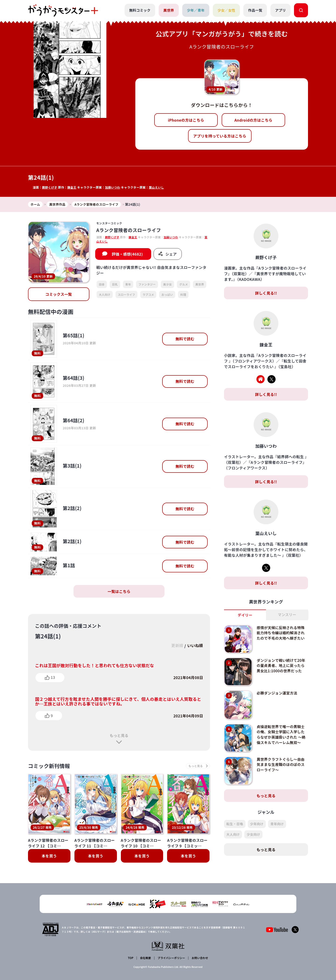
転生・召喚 (235, 824)
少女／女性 (226, 10)
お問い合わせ (199, 958)
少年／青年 (196, 10)
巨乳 (115, 284)
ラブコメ (148, 294)
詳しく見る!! (266, 293)
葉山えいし (158, 187)
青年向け (277, 824)
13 (53, 677)
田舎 (102, 284)
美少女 (167, 284)
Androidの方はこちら (254, 120)
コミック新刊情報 (51, 766)
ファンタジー (147, 284)
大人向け (105, 294)
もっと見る (119, 736)
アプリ (280, 10)
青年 (128, 284)
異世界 (168, 10)
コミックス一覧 (59, 294)
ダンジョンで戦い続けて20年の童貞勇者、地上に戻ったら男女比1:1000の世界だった (282, 666)
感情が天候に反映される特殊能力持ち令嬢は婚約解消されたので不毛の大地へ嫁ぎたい (281, 633)
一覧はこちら (119, 592)
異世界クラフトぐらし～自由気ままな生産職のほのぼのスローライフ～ (281, 765)
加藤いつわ (113, 187)
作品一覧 (255, 10)
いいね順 (194, 646)
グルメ (184, 284)
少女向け (253, 835)
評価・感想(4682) (127, 254)
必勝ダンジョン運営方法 (278, 693)
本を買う (49, 857)
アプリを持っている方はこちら (220, 136)
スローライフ (126, 294)
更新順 (175, 646)
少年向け (257, 824)
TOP (131, 958)
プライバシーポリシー (171, 958)
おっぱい (167, 294)
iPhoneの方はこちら (186, 120)
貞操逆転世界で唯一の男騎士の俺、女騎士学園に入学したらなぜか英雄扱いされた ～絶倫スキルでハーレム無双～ (281, 735)
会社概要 (145, 958)
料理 (183, 294)
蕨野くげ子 (50, 187)
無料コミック (140, 10)
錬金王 (72, 187)
